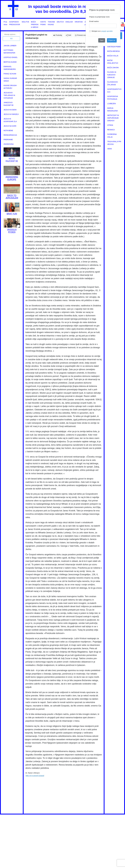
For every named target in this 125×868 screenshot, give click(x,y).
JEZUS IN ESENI (10, 110)
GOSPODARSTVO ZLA (114, 91)
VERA (110, 149)
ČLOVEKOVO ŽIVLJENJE (112, 83)
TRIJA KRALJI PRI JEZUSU (114, 143)
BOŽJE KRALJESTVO (113, 62)
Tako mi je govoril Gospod (35, 776)
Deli (68, 35)
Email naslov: (94, 21)
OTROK (110, 125)
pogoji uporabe (107, 31)
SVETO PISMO (43, 23)
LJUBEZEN (112, 104)
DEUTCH (60, 22)
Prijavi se (112, 40)
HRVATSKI (79, 22)
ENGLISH (69, 22)
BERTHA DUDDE (10, 62)
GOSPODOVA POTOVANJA (113, 98)
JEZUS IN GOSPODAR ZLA (10, 120)
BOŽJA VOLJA (113, 56)
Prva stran (5, 23)
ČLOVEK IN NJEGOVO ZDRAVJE (112, 75)
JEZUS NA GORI (10, 126)
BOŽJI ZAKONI (113, 68)
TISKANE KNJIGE (51, 23)
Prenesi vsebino (82, 35)
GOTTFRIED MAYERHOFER (9, 51)
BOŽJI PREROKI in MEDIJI (35, 24)
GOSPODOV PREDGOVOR (15, 23)
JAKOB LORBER (10, 46)
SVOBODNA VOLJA (112, 136)
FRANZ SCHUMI (10, 74)
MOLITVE (26, 22)
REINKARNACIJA (10, 135)
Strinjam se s (102, 31)
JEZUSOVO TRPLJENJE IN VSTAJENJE (9, 95)
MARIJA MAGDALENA (112, 109)
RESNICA (111, 130)
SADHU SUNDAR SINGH (10, 80)
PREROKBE (8, 140)
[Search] (11, 34)
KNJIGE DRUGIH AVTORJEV (10, 87)
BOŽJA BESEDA (114, 51)
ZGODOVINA (9, 144)
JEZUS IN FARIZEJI (11, 114)
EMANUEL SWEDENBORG (10, 68)
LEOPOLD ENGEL (11, 57)
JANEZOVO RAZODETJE (9, 104)
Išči (11, 39)
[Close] (117, 8)
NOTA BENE (8, 131)
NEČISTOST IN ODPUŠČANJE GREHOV (113, 118)
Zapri (102, 40)
